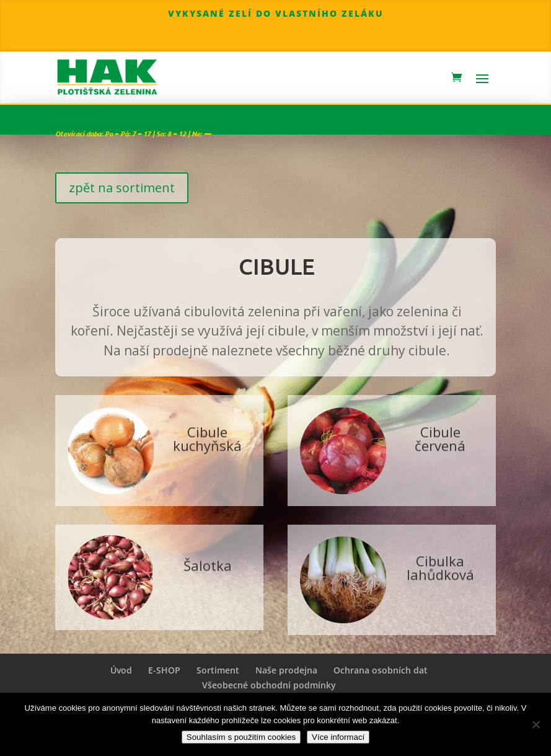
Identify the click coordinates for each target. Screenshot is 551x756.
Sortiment (218, 670)
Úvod (121, 670)
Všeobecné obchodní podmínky (269, 685)
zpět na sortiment (122, 188)
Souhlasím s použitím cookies (241, 737)
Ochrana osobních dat (381, 670)
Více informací (338, 737)
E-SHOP (164, 670)
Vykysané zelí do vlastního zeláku (276, 13)
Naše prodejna (286, 670)
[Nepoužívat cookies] (536, 724)
